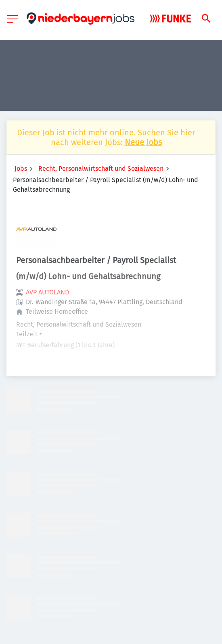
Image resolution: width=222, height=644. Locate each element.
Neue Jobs (143, 142)
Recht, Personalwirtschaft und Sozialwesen (101, 169)
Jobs (21, 169)
